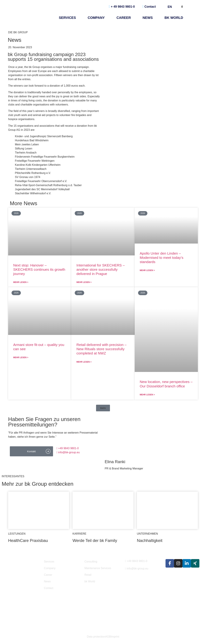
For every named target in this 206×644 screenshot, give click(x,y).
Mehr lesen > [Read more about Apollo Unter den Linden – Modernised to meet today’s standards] (147, 270)
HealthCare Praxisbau (28, 540)
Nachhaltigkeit (150, 540)
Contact (149, 7)
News (47, 581)
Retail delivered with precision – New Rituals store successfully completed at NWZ (101, 349)
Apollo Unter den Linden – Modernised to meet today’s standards (162, 258)
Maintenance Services (98, 568)
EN (171, 7)
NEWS (148, 18)
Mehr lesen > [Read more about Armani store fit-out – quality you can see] (21, 357)
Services (67, 18)
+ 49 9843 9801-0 (122, 7)
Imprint (115, 637)
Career (124, 18)
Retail (88, 575)
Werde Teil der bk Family (95, 540)
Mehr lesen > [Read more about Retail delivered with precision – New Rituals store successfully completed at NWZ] (84, 362)
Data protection (96, 637)
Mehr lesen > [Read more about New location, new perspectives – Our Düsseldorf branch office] (147, 395)
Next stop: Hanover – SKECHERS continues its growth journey (39, 269)
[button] (103, 408)
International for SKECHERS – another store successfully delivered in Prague (101, 269)
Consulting (91, 562)
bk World (174, 18)
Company (96, 18)
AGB (108, 637)
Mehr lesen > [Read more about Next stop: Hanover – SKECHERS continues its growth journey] (21, 282)
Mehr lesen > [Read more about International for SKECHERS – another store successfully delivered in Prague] (84, 282)
